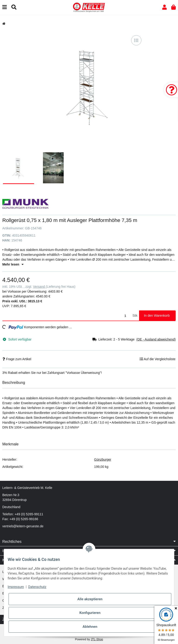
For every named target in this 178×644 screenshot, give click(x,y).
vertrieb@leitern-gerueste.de (23, 526)
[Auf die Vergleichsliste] (136, 40)
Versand (39, 287)
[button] (164, 7)
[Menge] (67, 316)
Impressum (16, 587)
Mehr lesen (13, 264)
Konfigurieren (90, 613)
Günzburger (103, 460)
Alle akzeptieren (90, 599)
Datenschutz (37, 587)
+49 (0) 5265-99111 (29, 514)
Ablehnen (90, 627)
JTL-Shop (97, 639)
